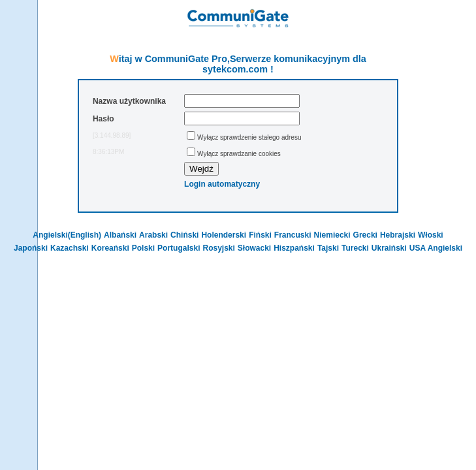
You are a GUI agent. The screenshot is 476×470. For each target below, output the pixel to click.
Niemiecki (332, 235)
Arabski (153, 235)
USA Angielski (436, 248)
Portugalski (179, 248)
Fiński (260, 235)
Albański (120, 235)
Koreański (110, 248)
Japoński (31, 248)
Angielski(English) (67, 235)
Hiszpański (294, 248)
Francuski (293, 235)
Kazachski (70, 248)
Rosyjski (218, 248)
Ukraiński (389, 248)
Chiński (184, 235)
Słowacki (254, 248)
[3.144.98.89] (112, 135)
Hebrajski (398, 235)
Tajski (328, 248)
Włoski (431, 235)
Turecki (355, 248)
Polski (143, 248)
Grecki (365, 235)
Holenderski (224, 235)
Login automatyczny (222, 184)
